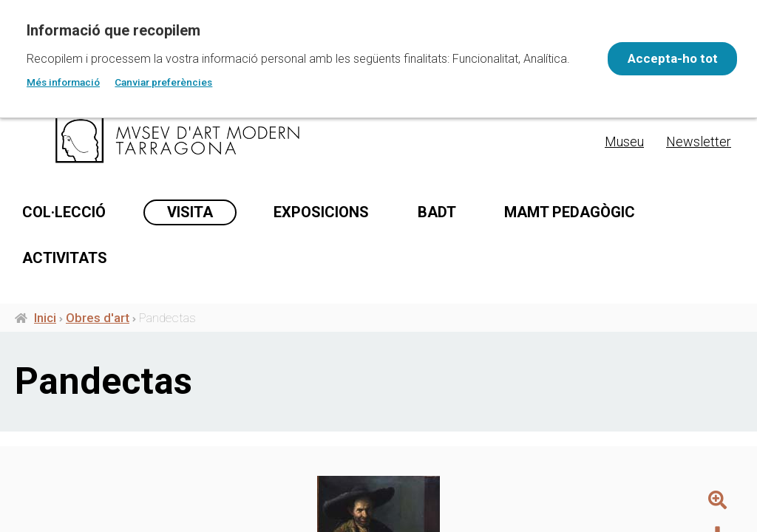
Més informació (63, 82)
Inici (45, 333)
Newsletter (699, 141)
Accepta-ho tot (665, 58)
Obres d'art (98, 333)
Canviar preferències (163, 82)
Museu (624, 141)
